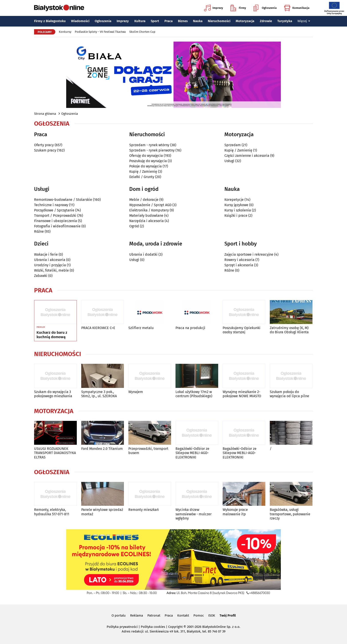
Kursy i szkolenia (238, 210)
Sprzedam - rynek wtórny (149, 145)
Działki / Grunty (142, 177)
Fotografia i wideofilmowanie (57, 226)
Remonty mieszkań (144, 510)
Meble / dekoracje (144, 200)
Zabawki (41, 276)
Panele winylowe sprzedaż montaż (102, 512)
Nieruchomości (219, 21)
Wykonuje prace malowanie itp (235, 512)
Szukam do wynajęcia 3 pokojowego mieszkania (53, 394)
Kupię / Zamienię (143, 172)
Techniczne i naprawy (51, 205)
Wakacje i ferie (46, 254)
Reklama (137, 615)
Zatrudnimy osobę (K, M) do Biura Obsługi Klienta (289, 330)
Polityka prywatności (122, 627)
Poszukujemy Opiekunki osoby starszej (242, 330)
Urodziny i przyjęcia (50, 265)
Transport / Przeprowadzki (55, 216)
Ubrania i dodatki (143, 254)
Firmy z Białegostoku (50, 21)
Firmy (238, 8)
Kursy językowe (236, 205)
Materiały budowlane (146, 216)
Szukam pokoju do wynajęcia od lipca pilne (289, 394)
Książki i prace (236, 216)
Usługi (229, 161)
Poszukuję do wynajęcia (148, 161)
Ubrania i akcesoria (50, 260)
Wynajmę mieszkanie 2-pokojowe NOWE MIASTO (242, 394)
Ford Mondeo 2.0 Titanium (102, 449)
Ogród (134, 226)
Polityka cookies (153, 627)
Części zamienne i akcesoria (247, 156)
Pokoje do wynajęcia (146, 166)
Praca (169, 21)
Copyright (175, 627)
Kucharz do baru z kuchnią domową (52, 335)
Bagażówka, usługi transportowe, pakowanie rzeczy (290, 514)
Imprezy (214, 8)
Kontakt (183, 615)
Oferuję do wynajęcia (146, 156)
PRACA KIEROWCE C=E (98, 328)
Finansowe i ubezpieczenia (56, 221)
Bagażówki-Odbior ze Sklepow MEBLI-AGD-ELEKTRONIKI (192, 453)
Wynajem (136, 392)
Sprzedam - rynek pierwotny (152, 150)
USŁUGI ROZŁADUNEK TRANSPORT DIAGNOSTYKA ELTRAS (55, 453)
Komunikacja (297, 8)
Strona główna (45, 114)
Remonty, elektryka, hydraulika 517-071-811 (52, 512)
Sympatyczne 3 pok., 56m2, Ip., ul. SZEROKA (99, 394)
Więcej (304, 21)
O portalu (119, 615)
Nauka (198, 21)
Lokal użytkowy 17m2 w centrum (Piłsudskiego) (194, 394)
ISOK (212, 615)
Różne (39, 231)
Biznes (183, 21)
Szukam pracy (45, 150)
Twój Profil (228, 615)
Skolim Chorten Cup (142, 32)
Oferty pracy (44, 145)
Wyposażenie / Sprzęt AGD (150, 205)
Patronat (154, 615)
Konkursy (65, 32)
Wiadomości (80, 21)
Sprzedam (233, 145)
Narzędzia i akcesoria (147, 221)
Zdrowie (266, 21)
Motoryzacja (245, 21)
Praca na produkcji (190, 328)
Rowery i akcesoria (239, 260)
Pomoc (199, 615)
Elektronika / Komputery (149, 210)
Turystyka (285, 21)
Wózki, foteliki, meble (51, 270)
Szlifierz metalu (141, 328)
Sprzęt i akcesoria (239, 265)
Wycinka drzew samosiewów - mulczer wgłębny (194, 514)
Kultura (140, 21)
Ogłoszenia (265, 8)
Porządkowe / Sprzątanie (54, 210)
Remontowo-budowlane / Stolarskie (63, 200)
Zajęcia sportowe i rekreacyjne (249, 254)
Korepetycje (234, 200)
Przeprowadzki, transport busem (148, 451)
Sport (155, 21)
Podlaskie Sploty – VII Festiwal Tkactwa (100, 32)
